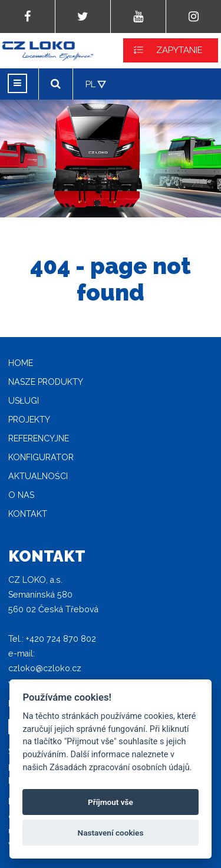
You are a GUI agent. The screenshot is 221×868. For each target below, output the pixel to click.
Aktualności (38, 476)
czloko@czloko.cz (45, 668)
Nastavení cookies (111, 833)
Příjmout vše (111, 802)
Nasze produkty (46, 382)
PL (90, 84)
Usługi (24, 401)
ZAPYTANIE (179, 50)
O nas (21, 495)
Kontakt (28, 514)
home (21, 363)
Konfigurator (41, 457)
